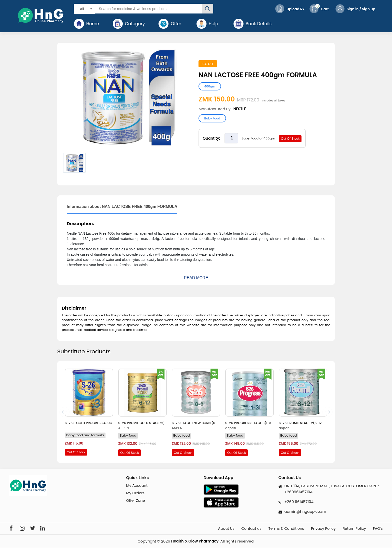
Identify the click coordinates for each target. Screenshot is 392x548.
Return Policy (352, 529)
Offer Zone (136, 501)
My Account (137, 486)
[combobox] (84, 9)
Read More (196, 278)
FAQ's (378, 529)
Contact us (242, 529)
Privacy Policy (319, 529)
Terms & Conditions (279, 529)
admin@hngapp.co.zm (306, 511)
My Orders (135, 493)
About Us (215, 529)
